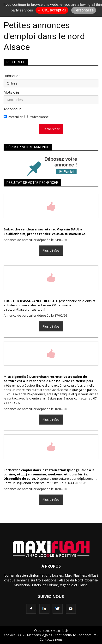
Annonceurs (88, 635)
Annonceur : (13, 109)
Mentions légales (40, 635)
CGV (21, 635)
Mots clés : (12, 92)
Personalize (84, 10)
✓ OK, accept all (52, 10)
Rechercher (51, 129)
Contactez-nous (51, 639)
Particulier (15, 117)
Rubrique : (12, 76)
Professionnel (39, 117)
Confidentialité (65, 635)
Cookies (10, 635)
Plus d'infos (51, 250)
